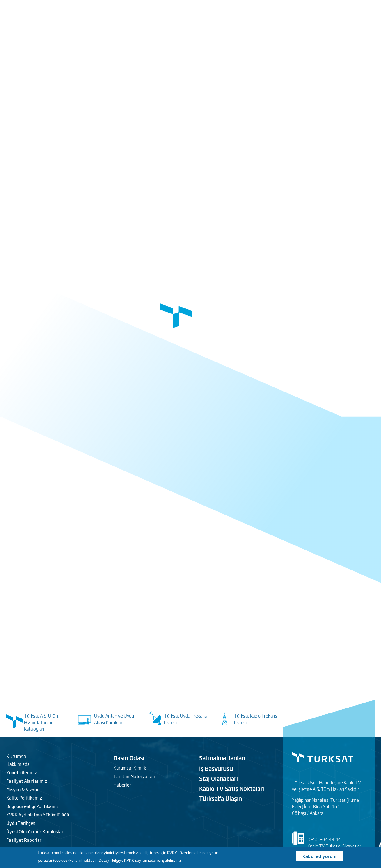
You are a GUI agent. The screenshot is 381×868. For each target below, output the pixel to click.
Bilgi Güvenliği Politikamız (33, 806)
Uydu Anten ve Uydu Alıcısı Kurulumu (114, 719)
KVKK (129, 860)
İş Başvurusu (216, 768)
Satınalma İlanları (222, 758)
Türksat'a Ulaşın (221, 798)
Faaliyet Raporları (24, 840)
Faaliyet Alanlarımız (27, 781)
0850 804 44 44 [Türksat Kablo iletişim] (324, 839)
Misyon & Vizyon (23, 789)
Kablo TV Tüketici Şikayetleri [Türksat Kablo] (335, 846)
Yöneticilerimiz (22, 772)
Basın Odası (129, 758)
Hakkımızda (18, 764)
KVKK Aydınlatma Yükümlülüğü (38, 814)
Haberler (122, 784)
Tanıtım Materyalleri (134, 776)
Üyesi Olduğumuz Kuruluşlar (35, 831)
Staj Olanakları (218, 778)
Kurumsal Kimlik (130, 768)
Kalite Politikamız (24, 798)
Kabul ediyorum (319, 856)
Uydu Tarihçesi (21, 823)
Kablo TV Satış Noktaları (232, 788)
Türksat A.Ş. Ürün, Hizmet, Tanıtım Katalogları (41, 722)
